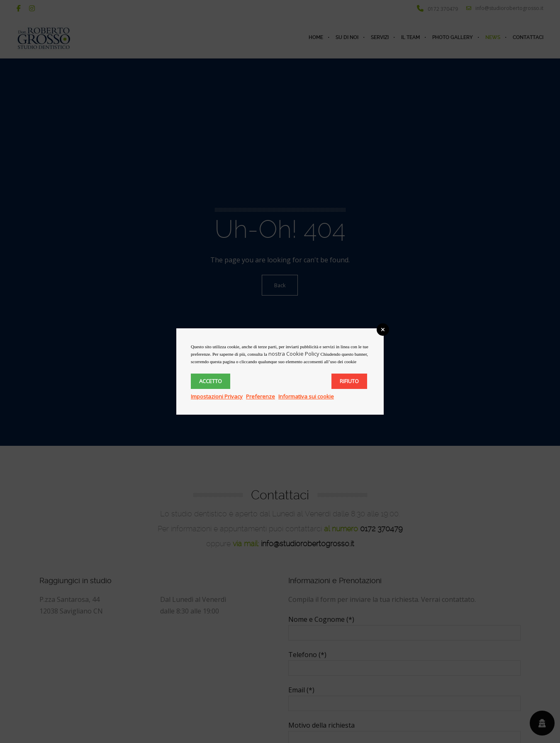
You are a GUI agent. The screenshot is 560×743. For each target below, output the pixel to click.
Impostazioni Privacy (217, 396)
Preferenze (261, 396)
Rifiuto (349, 381)
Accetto (211, 381)
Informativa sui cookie (306, 396)
